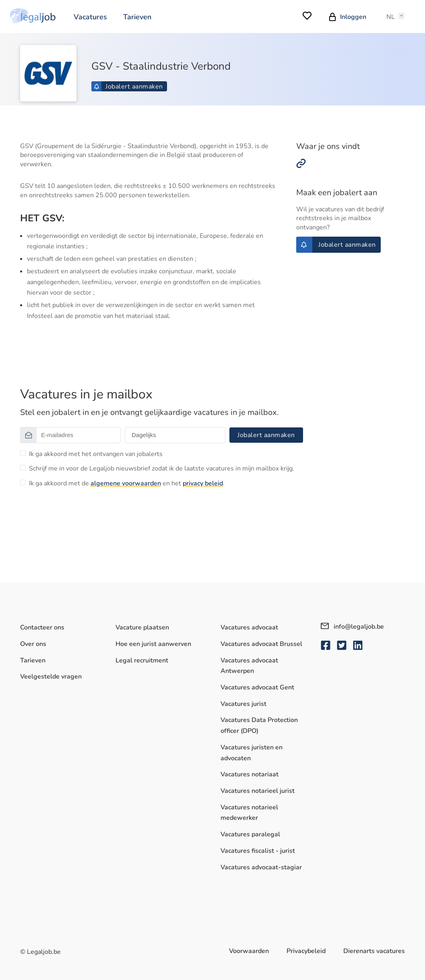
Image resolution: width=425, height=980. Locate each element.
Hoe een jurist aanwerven (153, 644)
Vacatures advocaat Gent (257, 687)
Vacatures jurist (243, 704)
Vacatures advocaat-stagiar (261, 867)
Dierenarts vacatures (374, 951)
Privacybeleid (306, 951)
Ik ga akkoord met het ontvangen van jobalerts (96, 454)
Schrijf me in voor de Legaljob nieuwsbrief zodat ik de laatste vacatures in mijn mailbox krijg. (162, 468)
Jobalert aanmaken (128, 87)
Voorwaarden (249, 951)
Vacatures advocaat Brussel (261, 644)
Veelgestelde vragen (51, 677)
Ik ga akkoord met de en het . (127, 483)
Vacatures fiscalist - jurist (258, 851)
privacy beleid (203, 483)
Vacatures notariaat (250, 775)
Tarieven (137, 17)
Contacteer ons (42, 627)
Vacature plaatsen (142, 627)
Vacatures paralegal (250, 834)
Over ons (33, 644)
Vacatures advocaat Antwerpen (249, 666)
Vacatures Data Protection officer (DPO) (259, 726)
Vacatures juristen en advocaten (252, 753)
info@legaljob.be (352, 627)
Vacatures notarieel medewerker (249, 813)
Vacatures (90, 17)
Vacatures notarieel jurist (258, 791)
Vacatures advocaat (249, 627)
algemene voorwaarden (126, 483)
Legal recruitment (142, 660)
